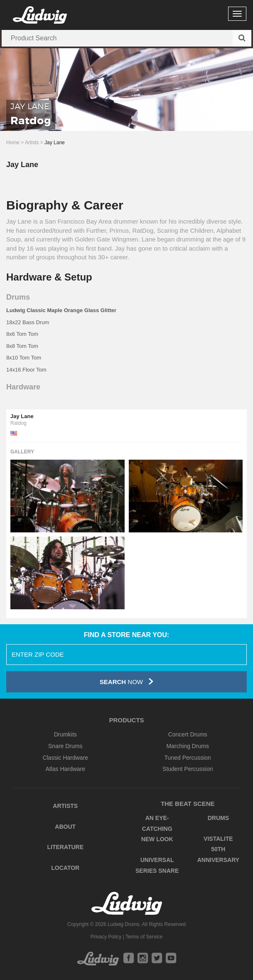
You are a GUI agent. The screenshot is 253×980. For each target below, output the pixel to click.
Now (126, 681)
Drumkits (65, 734)
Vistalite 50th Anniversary (218, 849)
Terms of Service (144, 937)
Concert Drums (188, 734)
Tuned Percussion (188, 758)
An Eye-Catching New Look (157, 829)
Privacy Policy (106, 937)
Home (13, 143)
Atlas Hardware (65, 769)
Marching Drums (188, 746)
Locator (65, 868)
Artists (32, 143)
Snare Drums (65, 746)
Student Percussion (188, 769)
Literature (65, 847)
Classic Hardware (65, 758)
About (65, 827)
